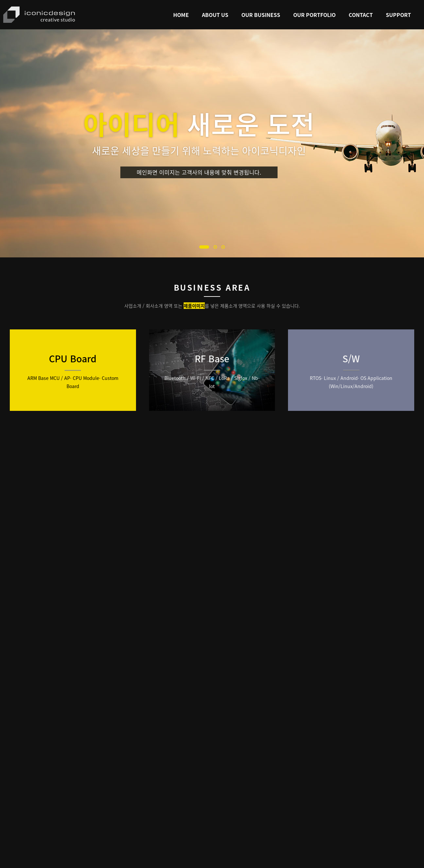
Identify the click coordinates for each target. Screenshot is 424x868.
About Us (215, 15)
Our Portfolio (314, 15)
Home (181, 15)
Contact (361, 15)
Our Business (261, 15)
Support (398, 15)
